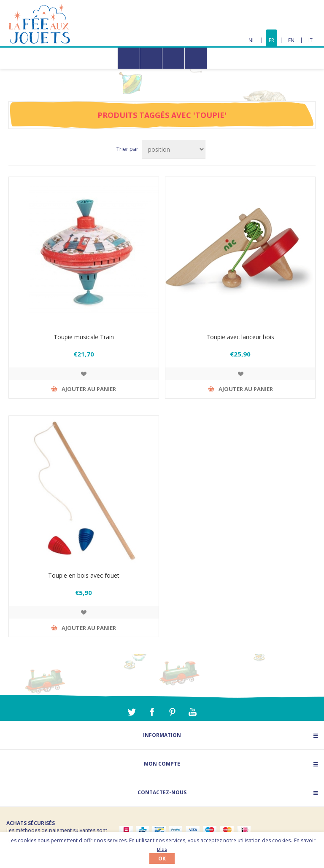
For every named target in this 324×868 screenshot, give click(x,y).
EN (291, 40)
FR (271, 40)
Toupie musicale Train (84, 337)
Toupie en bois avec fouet (84, 575)
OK (162, 859)
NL (252, 40)
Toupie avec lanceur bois (240, 337)
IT (310, 40)
